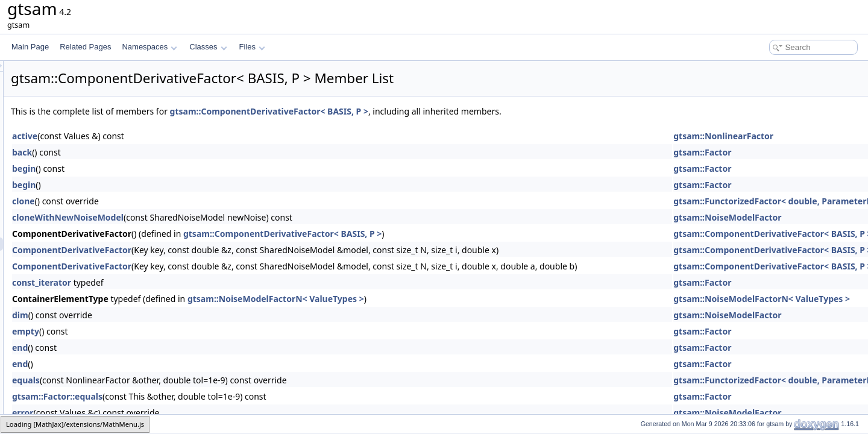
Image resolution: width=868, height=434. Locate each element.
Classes (208, 47)
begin (175, 168)
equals (177, 380)
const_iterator (192, 282)
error (174, 413)
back (173, 152)
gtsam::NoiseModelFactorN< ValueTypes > (426, 299)
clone (174, 201)
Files (252, 47)
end (171, 348)
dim (171, 315)
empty (176, 331)
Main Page (30, 47)
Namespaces (149, 47)
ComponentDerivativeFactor (222, 250)
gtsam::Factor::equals (208, 396)
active (175, 136)
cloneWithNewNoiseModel (219, 217)
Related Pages (85, 47)
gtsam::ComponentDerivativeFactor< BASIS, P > (420, 111)
